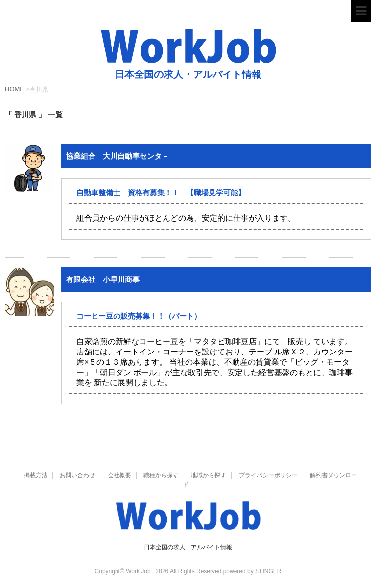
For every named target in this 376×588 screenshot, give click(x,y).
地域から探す (209, 475)
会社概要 (119, 475)
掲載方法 (36, 475)
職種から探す (161, 475)
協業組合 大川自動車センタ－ (117, 156)
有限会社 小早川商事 (103, 279)
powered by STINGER (252, 571)
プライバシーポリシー (268, 475)
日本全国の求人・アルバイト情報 (188, 547)
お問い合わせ (77, 475)
